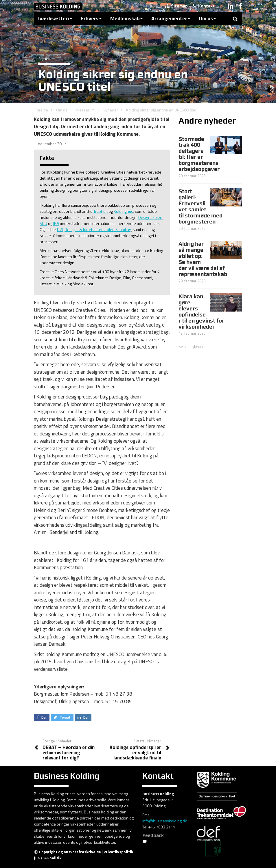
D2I (60, 229)
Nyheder (110, 110)
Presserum (85, 110)
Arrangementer (171, 18)
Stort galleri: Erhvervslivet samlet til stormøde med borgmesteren (200, 206)
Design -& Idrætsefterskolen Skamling (98, 229)
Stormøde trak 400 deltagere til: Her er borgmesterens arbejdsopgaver (199, 154)
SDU (43, 223)
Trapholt (101, 211)
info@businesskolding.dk (165, 821)
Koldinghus (123, 211)
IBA (56, 223)
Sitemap (176, 6)
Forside (41, 110)
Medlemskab (126, 18)
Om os (207, 18)
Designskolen (150, 217)
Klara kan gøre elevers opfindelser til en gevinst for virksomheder (201, 311)
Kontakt (204, 6)
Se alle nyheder (191, 347)
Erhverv (91, 18)
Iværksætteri (55, 18)
